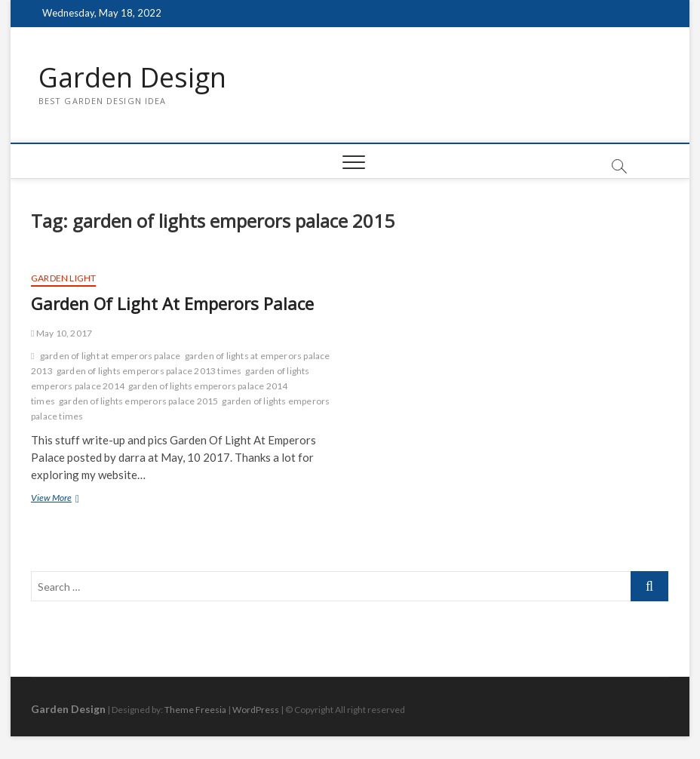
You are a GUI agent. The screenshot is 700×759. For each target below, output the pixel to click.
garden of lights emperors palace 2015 (138, 401)
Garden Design (132, 78)
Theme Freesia (195, 710)
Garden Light (63, 278)
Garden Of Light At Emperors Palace (172, 303)
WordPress (256, 710)
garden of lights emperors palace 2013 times (149, 371)
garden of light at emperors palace (111, 356)
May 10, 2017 (61, 333)
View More (68, 499)
